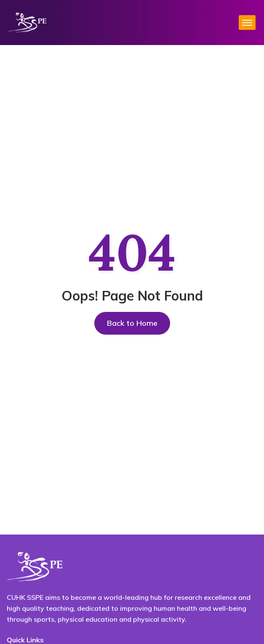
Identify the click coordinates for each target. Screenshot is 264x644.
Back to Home (132, 323)
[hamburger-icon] (247, 23)
